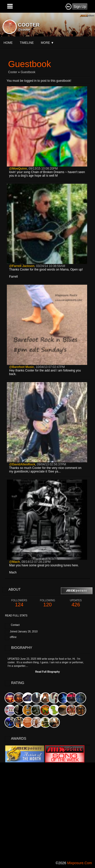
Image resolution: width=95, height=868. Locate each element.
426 (76, 603)
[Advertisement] (48, 810)
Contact (15, 625)
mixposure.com (80, 863)
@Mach (14, 562)
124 (19, 603)
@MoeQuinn (18, 169)
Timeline (27, 43)
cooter (13, 72)
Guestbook (28, 72)
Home (8, 43)
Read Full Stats (16, 616)
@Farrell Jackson (22, 266)
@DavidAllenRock (22, 464)
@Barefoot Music (22, 367)
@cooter (24, 30)
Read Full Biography (48, 672)
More (47, 43)
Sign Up (80, 7)
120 (48, 603)
